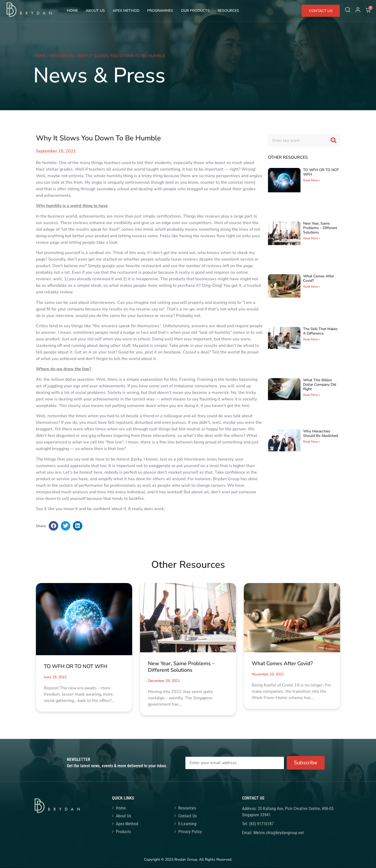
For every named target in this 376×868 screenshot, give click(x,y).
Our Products (195, 11)
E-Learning (187, 824)
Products (123, 832)
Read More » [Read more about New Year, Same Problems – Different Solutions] (312, 238)
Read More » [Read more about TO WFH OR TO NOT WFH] (312, 180)
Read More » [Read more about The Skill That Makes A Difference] (312, 339)
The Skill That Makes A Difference (320, 331)
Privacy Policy (190, 832)
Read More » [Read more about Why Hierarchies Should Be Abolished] (312, 442)
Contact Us (187, 816)
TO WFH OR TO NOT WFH (321, 172)
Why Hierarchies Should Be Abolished (321, 433)
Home (72, 11)
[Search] (334, 140)
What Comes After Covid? (319, 278)
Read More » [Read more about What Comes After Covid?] (312, 287)
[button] (53, 526)
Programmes (160, 11)
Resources (228, 11)
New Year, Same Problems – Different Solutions (320, 228)
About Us (95, 11)
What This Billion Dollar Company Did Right (320, 385)
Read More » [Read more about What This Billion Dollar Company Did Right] (312, 395)
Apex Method (126, 11)
